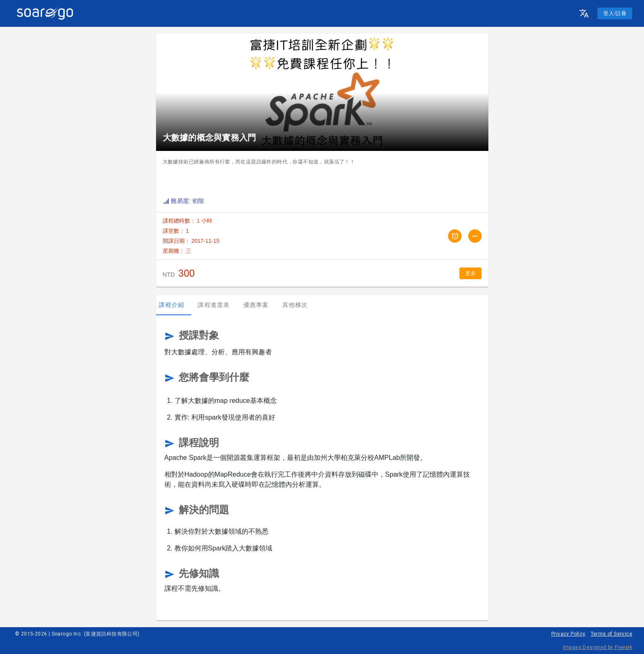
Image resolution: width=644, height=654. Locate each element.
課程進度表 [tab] (218, 305)
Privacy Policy (568, 634)
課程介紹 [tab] (176, 305)
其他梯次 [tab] (299, 305)
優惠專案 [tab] (260, 305)
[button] (584, 13)
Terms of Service (611, 634)
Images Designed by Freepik (598, 647)
